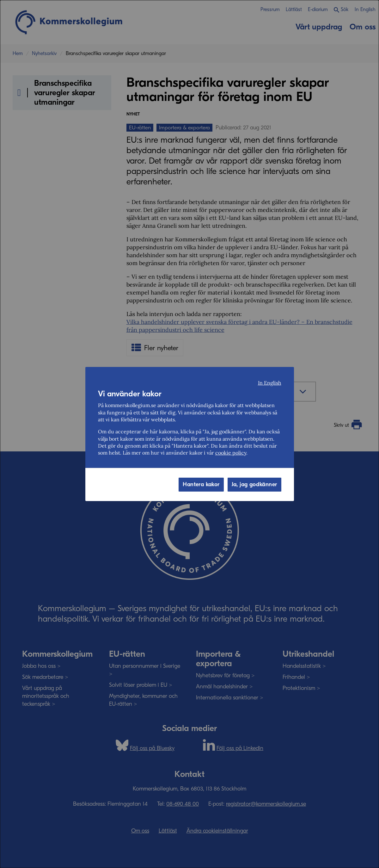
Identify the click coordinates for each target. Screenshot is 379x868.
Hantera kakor (201, 484)
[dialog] (189, 434)
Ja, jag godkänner (254, 484)
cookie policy (231, 453)
